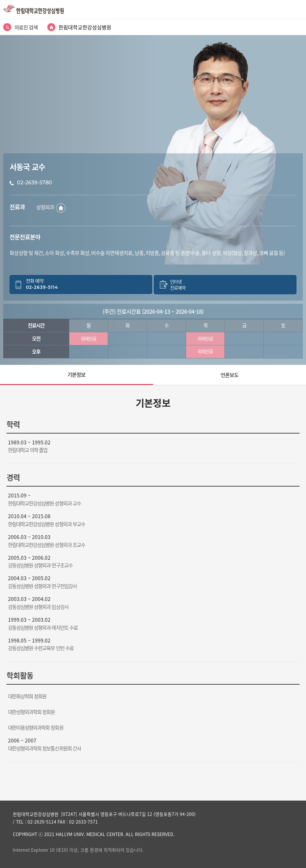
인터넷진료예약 (178, 285)
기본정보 (76, 374)
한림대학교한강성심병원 (85, 27)
